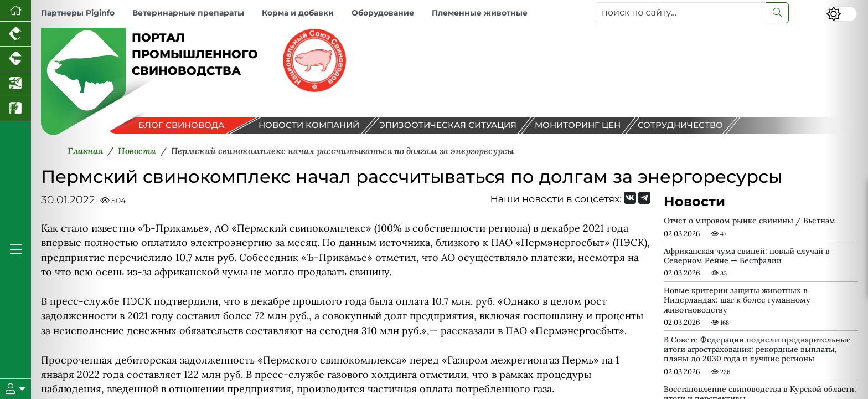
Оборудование (383, 13)
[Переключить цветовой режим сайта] (841, 14)
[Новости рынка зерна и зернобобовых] (15, 109)
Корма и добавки (298, 13)
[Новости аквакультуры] (15, 84)
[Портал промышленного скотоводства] (15, 59)
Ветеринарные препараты (188, 13)
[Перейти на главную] (15, 11)
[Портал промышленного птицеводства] (15, 34)
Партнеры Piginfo (78, 13)
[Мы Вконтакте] (630, 198)
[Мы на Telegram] (644, 198)
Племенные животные (480, 13)
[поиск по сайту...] (680, 13)
